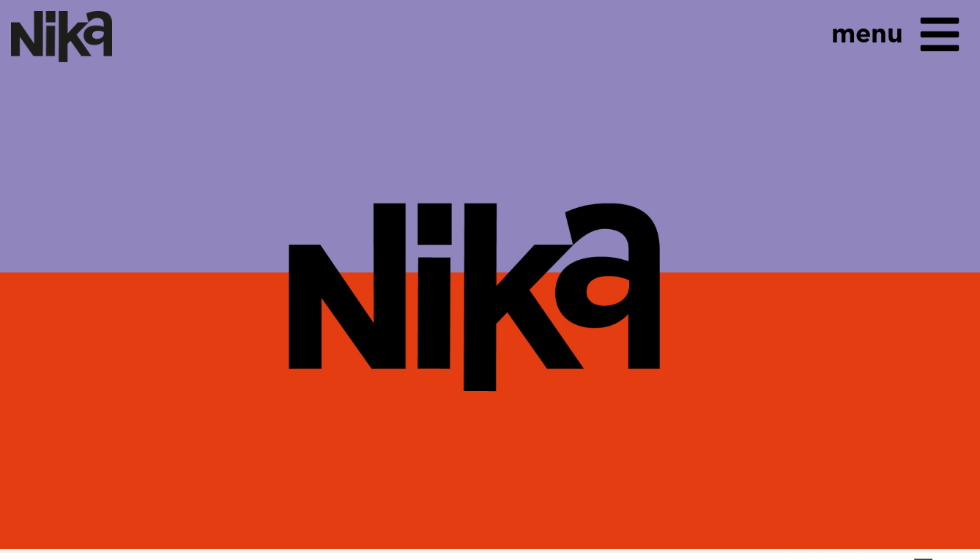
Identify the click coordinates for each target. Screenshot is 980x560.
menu (867, 33)
